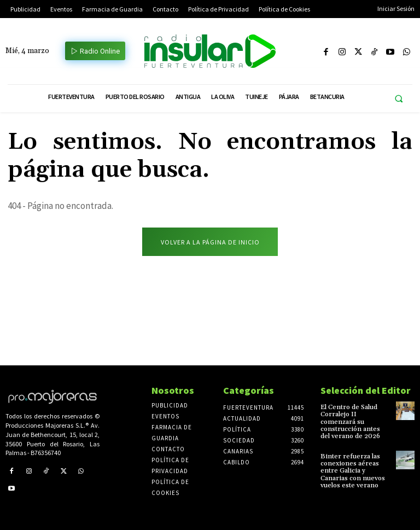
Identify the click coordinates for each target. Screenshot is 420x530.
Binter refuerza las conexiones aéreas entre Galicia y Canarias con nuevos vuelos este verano (352, 470)
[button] (399, 99)
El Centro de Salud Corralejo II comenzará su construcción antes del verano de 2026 (350, 422)
